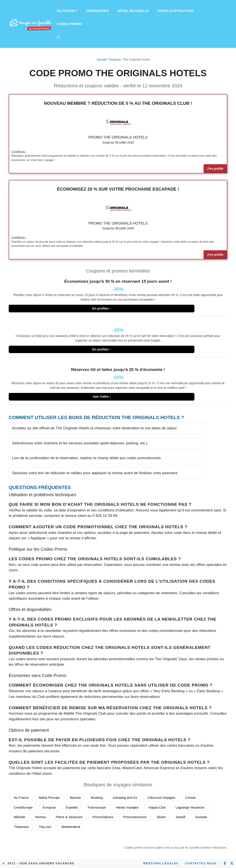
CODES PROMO (69, 24)
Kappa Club (157, 807)
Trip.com (45, 827)
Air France (21, 798)
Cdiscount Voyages (161, 798)
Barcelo (75, 798)
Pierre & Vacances (69, 817)
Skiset (161, 817)
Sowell (180, 817)
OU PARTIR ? (67, 11)
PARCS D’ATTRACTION (176, 11)
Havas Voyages (127, 807)
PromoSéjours (103, 817)
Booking (97, 798)
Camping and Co (125, 798)
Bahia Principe (49, 798)
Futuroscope (97, 807)
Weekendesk (71, 827)
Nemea (40, 817)
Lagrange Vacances (190, 807)
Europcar (49, 807)
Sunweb (201, 817)
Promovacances (135, 817)
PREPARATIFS (98, 11)
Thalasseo (21, 827)
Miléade (19, 817)
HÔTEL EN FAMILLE (133, 11)
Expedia (72, 807)
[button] (58, 37)
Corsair (190, 798)
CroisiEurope (23, 807)
